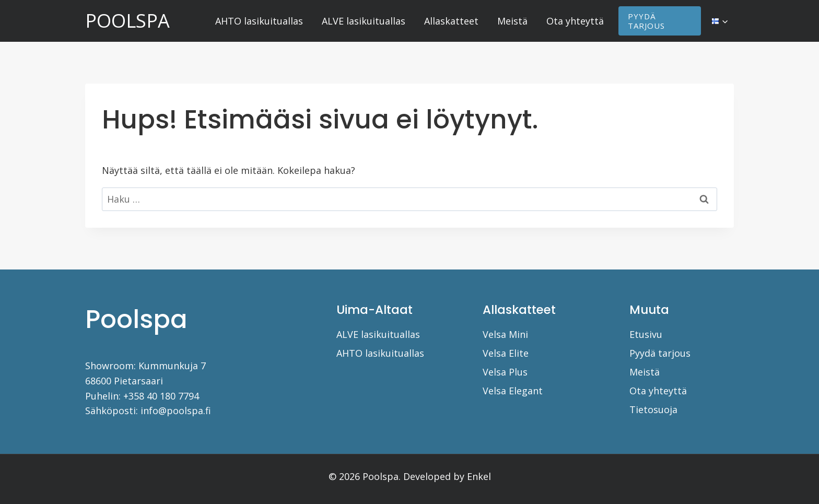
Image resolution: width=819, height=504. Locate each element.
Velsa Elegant (513, 391)
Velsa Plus (505, 372)
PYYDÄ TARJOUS (646, 21)
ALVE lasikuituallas (364, 21)
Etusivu (646, 334)
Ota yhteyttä (575, 21)
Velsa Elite (506, 353)
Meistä (512, 21)
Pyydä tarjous (660, 353)
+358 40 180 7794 (161, 396)
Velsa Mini (505, 334)
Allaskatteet (451, 21)
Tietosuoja (653, 409)
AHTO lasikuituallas (259, 21)
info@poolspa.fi (176, 411)
